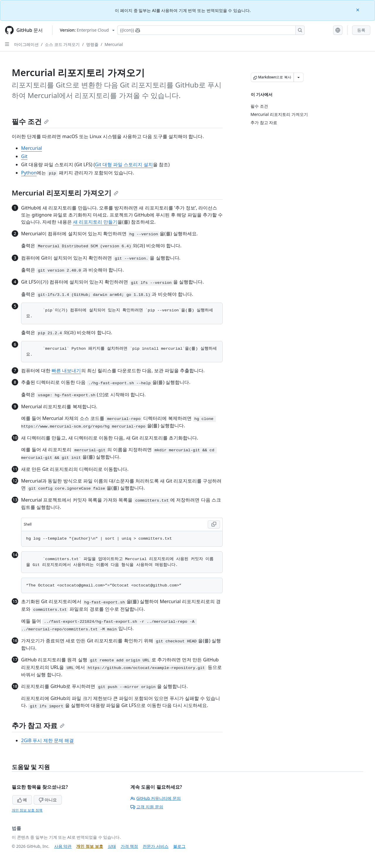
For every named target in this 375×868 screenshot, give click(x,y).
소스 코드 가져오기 (62, 44)
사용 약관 (63, 846)
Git (24, 156)
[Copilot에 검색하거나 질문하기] (211, 30)
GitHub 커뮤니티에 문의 (156, 798)
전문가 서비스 (156, 846)
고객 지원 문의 (147, 807)
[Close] (358, 10)
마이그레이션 (26, 44)
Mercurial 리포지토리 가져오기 (65, 193)
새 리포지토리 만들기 (95, 222)
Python (29, 173)
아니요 (48, 800)
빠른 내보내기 (66, 370)
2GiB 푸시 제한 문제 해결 (47, 740)
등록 (361, 30)
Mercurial (114, 44)
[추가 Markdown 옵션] (299, 77)
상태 (112, 846)
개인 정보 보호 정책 (27, 810)
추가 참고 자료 (38, 725)
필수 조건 (30, 121)
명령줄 (92, 44)
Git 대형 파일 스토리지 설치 (124, 164)
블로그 (179, 846)
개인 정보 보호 (90, 846)
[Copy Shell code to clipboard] (214, 524)
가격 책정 (129, 846)
